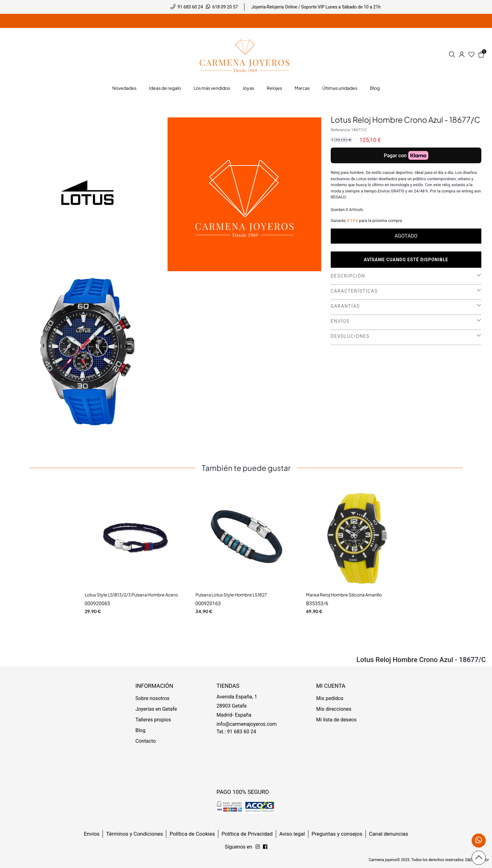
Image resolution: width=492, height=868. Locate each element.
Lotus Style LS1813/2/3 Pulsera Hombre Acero (131, 595)
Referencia (340, 130)
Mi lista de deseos (337, 720)
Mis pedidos (330, 698)
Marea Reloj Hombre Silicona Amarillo (344, 595)
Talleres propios (153, 720)
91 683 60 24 (190, 7)
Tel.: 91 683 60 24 (236, 732)
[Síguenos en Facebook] (258, 847)
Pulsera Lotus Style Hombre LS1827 (231, 595)
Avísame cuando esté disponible (406, 260)
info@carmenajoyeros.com (247, 724)
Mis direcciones (334, 709)
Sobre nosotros (153, 698)
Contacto (146, 741)
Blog (141, 730)
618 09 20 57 (225, 7)
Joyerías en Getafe (156, 709)
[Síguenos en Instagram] (265, 847)
